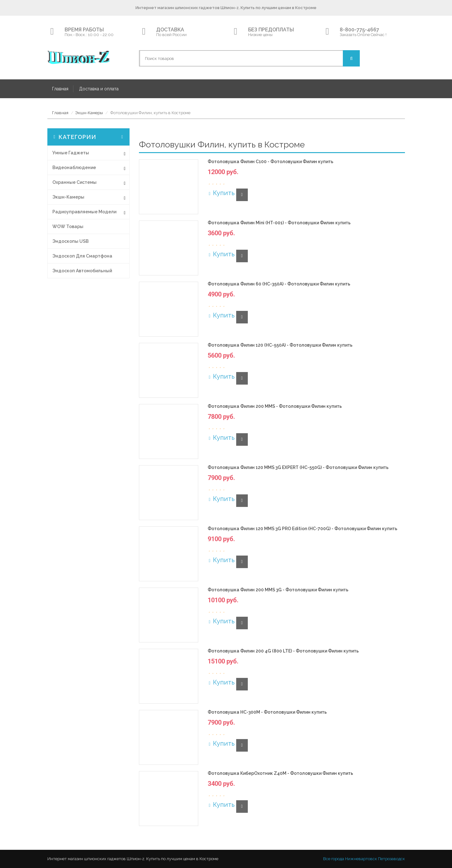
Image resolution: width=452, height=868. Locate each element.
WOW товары (68, 226)
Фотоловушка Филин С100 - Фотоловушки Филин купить (271, 162)
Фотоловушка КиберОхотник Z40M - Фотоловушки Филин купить (280, 773)
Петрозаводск (391, 859)
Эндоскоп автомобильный (82, 271)
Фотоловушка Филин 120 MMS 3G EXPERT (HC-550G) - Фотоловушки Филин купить (298, 468)
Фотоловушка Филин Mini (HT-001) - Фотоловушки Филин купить (279, 223)
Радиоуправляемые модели (84, 212)
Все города (334, 859)
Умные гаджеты (71, 153)
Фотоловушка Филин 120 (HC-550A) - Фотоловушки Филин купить (280, 345)
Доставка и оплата (99, 89)
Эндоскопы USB (71, 241)
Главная (60, 89)
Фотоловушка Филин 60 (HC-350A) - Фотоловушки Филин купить (279, 284)
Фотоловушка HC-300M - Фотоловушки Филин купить (267, 712)
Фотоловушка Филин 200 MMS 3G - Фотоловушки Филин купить (278, 590)
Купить (221, 193)
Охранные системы (74, 182)
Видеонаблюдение (74, 168)
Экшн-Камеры (89, 113)
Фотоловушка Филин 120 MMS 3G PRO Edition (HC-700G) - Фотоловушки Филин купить (303, 529)
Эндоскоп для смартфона (82, 256)
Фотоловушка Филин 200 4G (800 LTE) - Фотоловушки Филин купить (283, 651)
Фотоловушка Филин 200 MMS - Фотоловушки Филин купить (275, 406)
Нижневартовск (361, 859)
